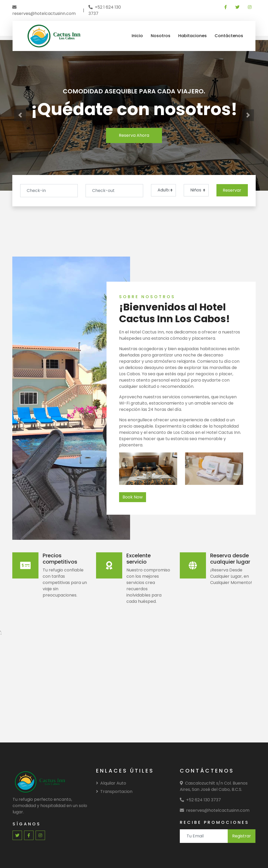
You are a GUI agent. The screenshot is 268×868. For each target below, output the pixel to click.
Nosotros (161, 36)
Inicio (137, 36)
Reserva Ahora (134, 135)
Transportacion (114, 792)
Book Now (133, 497)
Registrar (242, 836)
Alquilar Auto (111, 783)
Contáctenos (229, 36)
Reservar (232, 190)
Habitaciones (192, 36)
